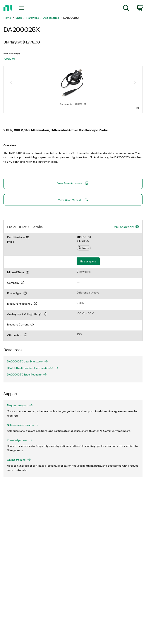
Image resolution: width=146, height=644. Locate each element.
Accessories (51, 18)
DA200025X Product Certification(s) (33, 368)
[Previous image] (11, 83)
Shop (19, 18)
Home (7, 18)
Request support (20, 405)
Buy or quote (88, 261)
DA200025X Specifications (27, 374)
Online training (19, 460)
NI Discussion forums (23, 425)
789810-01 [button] (9, 59)
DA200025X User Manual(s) (27, 361)
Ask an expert (124, 227)
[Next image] (135, 83)
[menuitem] (126, 9)
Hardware (33, 18)
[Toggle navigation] (25, 8)
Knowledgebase (20, 440)
